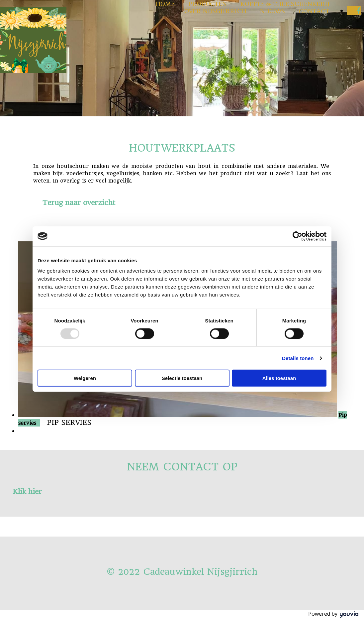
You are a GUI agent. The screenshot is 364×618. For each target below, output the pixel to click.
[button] (79, 203)
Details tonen (298, 358)
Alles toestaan (279, 378)
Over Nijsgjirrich (215, 11)
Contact (314, 11)
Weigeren (85, 378)
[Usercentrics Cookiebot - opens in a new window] (297, 236)
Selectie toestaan (182, 378)
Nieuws (273, 11)
